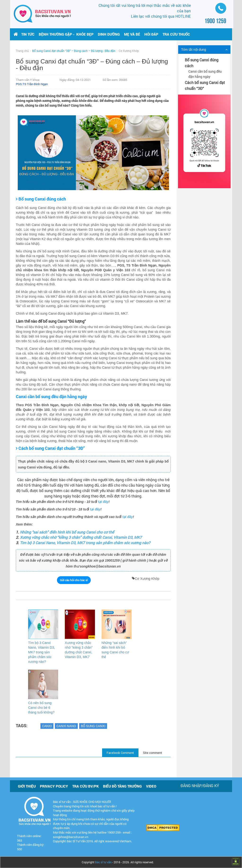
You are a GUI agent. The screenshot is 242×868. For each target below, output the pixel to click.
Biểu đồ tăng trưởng (122, 786)
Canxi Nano (66, 726)
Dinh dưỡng (109, 34)
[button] (55, 34)
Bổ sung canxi (93, 726)
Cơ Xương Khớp (129, 51)
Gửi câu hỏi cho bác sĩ (74, 580)
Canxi (47, 726)
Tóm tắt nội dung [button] (194, 50)
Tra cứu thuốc (176, 34)
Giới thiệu (27, 786)
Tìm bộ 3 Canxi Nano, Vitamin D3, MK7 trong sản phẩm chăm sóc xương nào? (85, 543)
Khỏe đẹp (85, 34)
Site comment (153, 753)
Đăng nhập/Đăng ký (200, 786)
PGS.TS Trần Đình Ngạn (32, 84)
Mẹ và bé (132, 34)
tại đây (103, 502)
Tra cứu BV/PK (86, 786)
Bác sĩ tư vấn (103, 862)
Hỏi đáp (151, 34)
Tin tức (28, 34)
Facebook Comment (120, 753)
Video (151, 786)
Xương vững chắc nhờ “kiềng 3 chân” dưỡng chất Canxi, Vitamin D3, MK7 (81, 537)
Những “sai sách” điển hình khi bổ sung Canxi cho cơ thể (67, 532)
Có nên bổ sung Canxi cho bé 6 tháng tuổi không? (41, 708)
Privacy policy (54, 786)
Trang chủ (22, 51)
